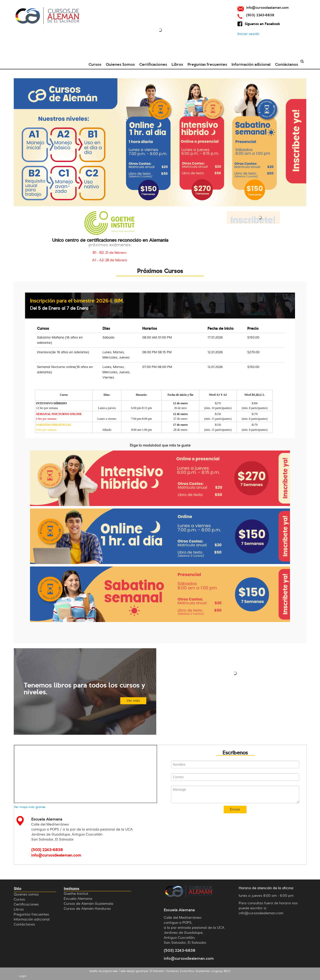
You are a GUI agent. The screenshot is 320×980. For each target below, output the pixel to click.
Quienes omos (26, 894)
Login (23, 976)
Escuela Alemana (78, 899)
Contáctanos (286, 64)
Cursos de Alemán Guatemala (88, 904)
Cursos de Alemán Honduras (87, 909)
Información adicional (251, 64)
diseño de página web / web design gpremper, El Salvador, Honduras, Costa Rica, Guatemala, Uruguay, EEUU (160, 971)
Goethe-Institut (76, 894)
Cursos (95, 64)
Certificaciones (153, 64)
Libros (177, 64)
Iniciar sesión (248, 34)
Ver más (133, 701)
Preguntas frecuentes (207, 64)
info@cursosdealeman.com (189, 958)
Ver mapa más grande (30, 807)
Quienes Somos (120, 64)
